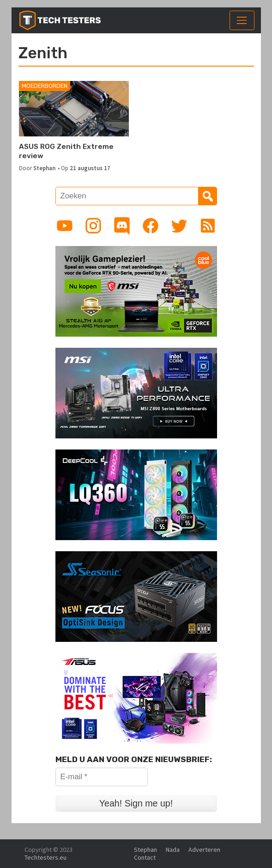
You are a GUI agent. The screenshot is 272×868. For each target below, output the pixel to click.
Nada (173, 850)
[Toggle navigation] (242, 20)
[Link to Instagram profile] (93, 226)
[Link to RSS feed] (208, 226)
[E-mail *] (102, 777)
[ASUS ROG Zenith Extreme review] (74, 109)
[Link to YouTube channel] (65, 226)
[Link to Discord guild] (122, 226)
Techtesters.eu (45, 857)
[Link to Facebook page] (151, 226)
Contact (145, 857)
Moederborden (45, 86)
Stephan (44, 168)
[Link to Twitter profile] (179, 226)
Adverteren (204, 850)
